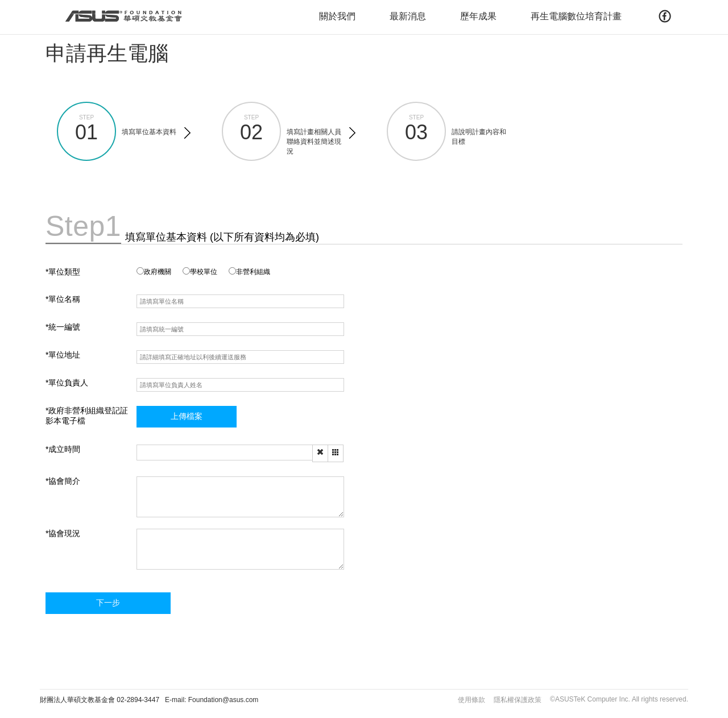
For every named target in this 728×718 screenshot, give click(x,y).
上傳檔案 (187, 416)
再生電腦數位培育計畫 (576, 16)
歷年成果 (478, 16)
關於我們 (337, 16)
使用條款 (471, 700)
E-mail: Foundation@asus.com (212, 700)
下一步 (108, 603)
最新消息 (408, 16)
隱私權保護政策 (518, 700)
